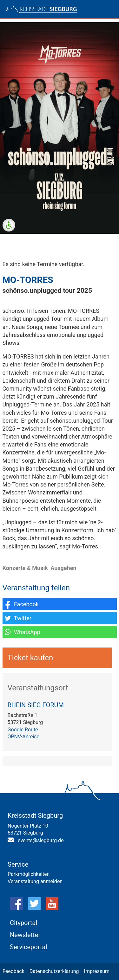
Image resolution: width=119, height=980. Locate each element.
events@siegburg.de (41, 840)
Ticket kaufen (30, 658)
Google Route (23, 730)
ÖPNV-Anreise (24, 737)
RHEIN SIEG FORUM (36, 705)
